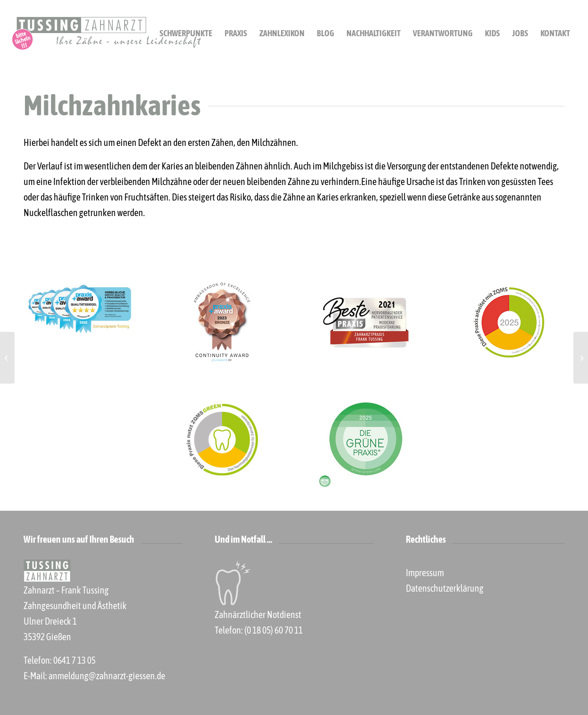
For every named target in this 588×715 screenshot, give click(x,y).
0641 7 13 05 (74, 660)
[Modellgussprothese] (581, 358)
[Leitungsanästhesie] (7, 358)
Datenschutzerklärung (445, 588)
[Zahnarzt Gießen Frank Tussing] (106, 33)
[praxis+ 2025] (79, 311)
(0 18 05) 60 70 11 (274, 630)
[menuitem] (186, 33)
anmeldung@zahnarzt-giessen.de (107, 676)
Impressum (425, 573)
